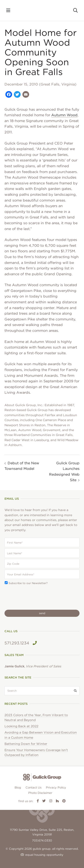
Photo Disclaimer (40, 793)
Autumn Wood (64, 115)
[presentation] (39, 597)
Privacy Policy (56, 788)
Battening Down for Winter (26, 744)
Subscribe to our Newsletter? (28, 583)
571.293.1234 (21, 643)
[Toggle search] (75, 10)
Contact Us (33, 788)
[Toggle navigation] (8, 10)
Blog (18, 788)
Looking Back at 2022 (21, 726)
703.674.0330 (42, 840)
